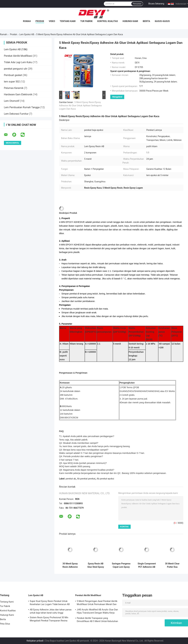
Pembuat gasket (13, 75)
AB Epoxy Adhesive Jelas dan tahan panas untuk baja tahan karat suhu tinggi (51, 611)
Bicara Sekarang (156, 4)
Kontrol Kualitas (108, 21)
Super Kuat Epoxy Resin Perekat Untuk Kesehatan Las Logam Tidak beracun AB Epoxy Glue (50, 603)
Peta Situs (5, 624)
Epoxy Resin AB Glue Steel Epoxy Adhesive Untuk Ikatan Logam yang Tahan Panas (96, 565)
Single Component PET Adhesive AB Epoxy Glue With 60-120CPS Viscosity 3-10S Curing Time (147, 565)
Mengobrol (117, 97)
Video (52, 21)
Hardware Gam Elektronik (18, 94)
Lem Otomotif (12, 101)
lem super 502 (12, 82)
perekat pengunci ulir (16, 69)
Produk (40, 21)
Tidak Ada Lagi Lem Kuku (18, 62)
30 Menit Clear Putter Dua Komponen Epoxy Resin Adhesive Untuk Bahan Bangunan (172, 565)
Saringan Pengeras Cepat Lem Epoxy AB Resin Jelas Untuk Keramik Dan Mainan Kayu (121, 565)
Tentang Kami (68, 21)
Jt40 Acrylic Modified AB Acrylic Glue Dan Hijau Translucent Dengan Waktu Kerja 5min (97, 612)
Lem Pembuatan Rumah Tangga (22, 107)
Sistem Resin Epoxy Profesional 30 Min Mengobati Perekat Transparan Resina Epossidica (49, 620)
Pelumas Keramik (14, 88)
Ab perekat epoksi (105, 479)
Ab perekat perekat (86, 479)
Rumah (27, 21)
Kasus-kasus (162, 21)
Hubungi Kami (130, 21)
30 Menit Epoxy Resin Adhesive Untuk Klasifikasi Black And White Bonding (70, 565)
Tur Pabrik (86, 21)
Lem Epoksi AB (27, 34)
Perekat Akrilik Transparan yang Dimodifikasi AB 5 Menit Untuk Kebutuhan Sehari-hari (97, 620)
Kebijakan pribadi (35, 641)
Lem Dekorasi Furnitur (16, 114)
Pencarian (137, 4)
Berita (146, 21)
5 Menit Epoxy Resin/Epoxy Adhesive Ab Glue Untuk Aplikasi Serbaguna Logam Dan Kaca (80, 106)
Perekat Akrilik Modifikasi (18, 56)
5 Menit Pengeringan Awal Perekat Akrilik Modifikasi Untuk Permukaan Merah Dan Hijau (97, 603)
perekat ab (71, 479)
